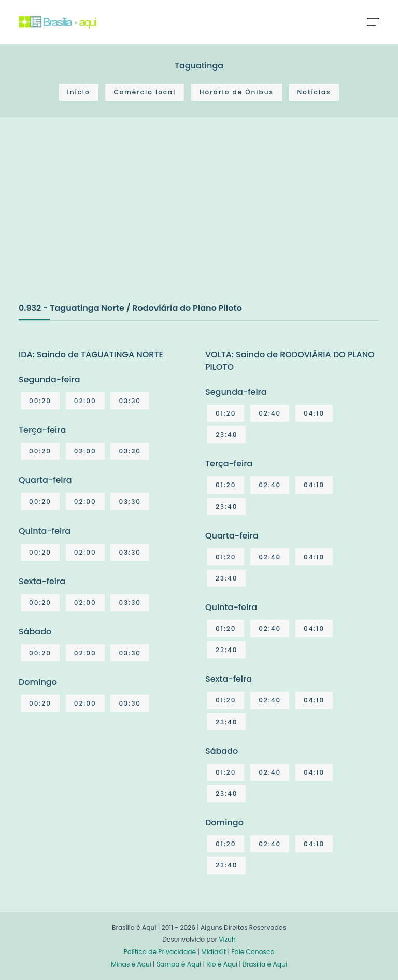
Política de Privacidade (160, 952)
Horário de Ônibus (237, 92)
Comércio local (145, 92)
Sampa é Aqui (179, 964)
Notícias (314, 92)
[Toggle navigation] (373, 22)
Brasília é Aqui (265, 964)
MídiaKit (214, 952)
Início (79, 92)
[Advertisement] (96, 220)
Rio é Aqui (222, 964)
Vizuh (227, 939)
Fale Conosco (253, 952)
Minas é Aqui (131, 964)
